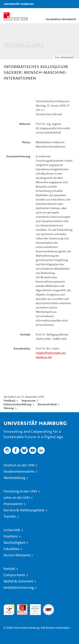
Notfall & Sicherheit (18, 581)
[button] (65, 4)
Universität (12, 530)
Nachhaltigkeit (15, 543)
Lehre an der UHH (17, 498)
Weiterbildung (14, 478)
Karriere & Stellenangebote (24, 510)
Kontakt (9, 569)
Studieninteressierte (19, 471)
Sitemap (9, 408)
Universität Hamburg (19, 4)
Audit (20, 606)
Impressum (29, 401)
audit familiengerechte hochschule (9, 610)
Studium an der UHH (19, 465)
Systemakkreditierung (49, 606)
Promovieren (13, 504)
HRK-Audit (33, 608)
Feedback (9, 401)
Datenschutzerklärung (17, 404)
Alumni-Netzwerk (17, 555)
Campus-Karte (14, 575)
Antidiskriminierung (19, 588)
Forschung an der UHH (20, 491)
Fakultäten (12, 549)
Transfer (10, 516)
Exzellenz (11, 536)
